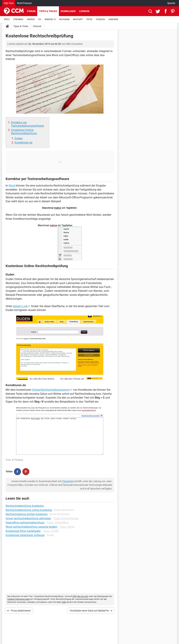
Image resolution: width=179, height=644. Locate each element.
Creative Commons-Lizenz (19, 599)
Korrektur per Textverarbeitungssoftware (27, 124)
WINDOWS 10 (50, 19)
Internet (37, 26)
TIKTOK (89, 19)
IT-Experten (68, 481)
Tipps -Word (67, 527)
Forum (31, 11)
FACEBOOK (100, 19)
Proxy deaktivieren (21, 611)
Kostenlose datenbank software (25, 535)
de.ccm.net (83, 596)
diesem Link (20, 306)
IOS (40, 19)
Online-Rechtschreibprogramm (51, 390)
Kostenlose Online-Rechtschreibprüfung (24, 132)
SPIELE (7, 19)
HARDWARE (113, 19)
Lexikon (84, 11)
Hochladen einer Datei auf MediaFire (89, 611)
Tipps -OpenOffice (58, 523)
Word (12, 186)
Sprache (171, 3)
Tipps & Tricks (48, 11)
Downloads (68, 11)
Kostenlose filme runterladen (23, 531)
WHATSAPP (78, 19)
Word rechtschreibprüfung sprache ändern (31, 527)
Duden (19, 138)
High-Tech (9, 3)
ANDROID (31, 19)
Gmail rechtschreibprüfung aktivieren (28, 518)
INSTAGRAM (64, 19)
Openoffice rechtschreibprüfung (25, 523)
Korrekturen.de (23, 143)
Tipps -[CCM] (51, 531)
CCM (74, 596)
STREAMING (18, 19)
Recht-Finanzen (24, 3)
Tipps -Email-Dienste (66, 518)
